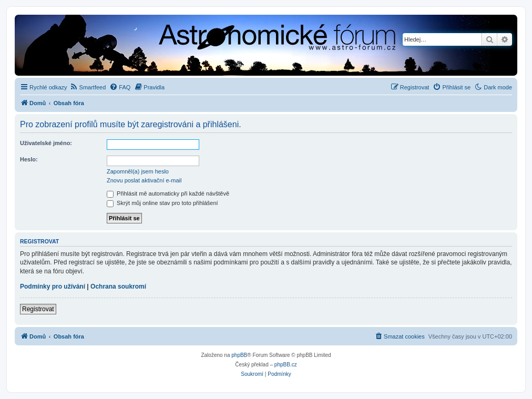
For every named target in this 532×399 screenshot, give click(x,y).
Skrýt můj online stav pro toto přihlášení (162, 203)
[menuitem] (88, 87)
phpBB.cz (286, 365)
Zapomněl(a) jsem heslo (138, 171)
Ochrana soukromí (118, 287)
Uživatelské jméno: (46, 143)
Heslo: (29, 159)
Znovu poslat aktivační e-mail (144, 180)
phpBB (239, 355)
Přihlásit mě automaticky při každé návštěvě (168, 193)
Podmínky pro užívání (53, 287)
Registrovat (38, 309)
